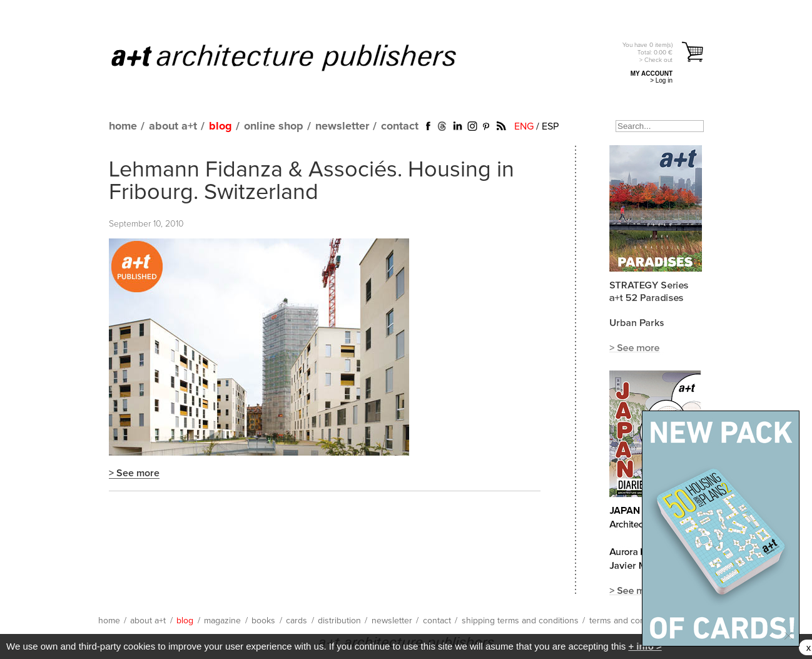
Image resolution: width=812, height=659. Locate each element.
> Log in (661, 80)
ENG (524, 126)
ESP (550, 126)
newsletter (342, 126)
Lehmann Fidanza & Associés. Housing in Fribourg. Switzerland (312, 181)
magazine (222, 621)
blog (221, 126)
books (263, 621)
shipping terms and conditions (520, 621)
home (123, 126)
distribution (339, 621)
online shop (274, 126)
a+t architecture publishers (299, 57)
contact (400, 126)
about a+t (173, 126)
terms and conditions (630, 621)
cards (297, 621)
